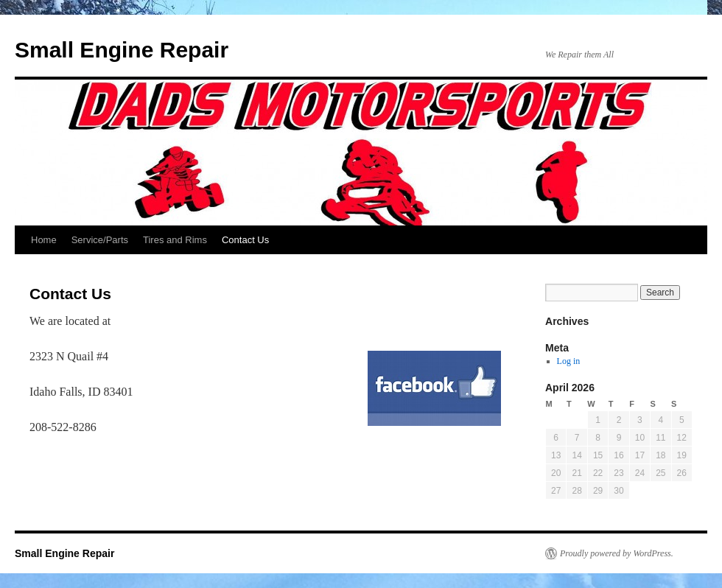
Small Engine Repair (122, 50)
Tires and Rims (175, 240)
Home (44, 240)
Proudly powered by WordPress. (617, 553)
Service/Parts (100, 240)
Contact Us (245, 240)
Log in (569, 361)
